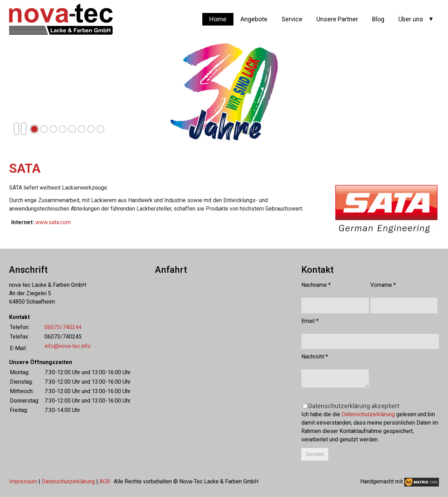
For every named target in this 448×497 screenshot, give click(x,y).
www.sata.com (53, 222)
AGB (105, 481)
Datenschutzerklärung (368, 414)
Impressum (23, 481)
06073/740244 (63, 327)
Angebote (254, 19)
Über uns (411, 19)
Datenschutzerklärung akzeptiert (354, 406)
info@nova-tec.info (68, 346)
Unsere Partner (337, 19)
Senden (315, 454)
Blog (378, 19)
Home (218, 19)
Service (292, 19)
